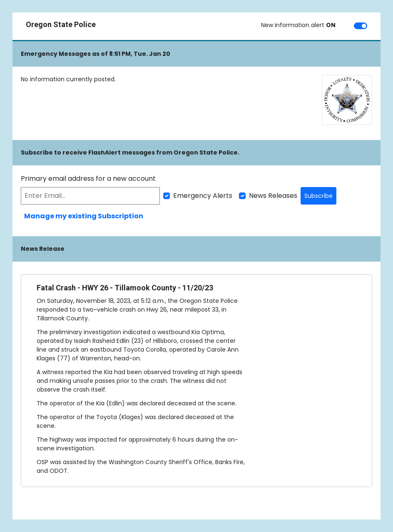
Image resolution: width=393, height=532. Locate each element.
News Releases (273, 196)
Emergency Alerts (203, 196)
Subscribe (318, 196)
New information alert (298, 25)
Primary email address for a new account (88, 179)
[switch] (361, 26)
